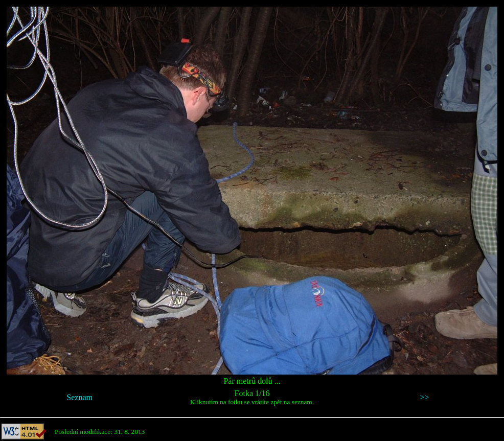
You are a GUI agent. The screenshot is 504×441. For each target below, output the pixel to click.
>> (424, 397)
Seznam (79, 397)
